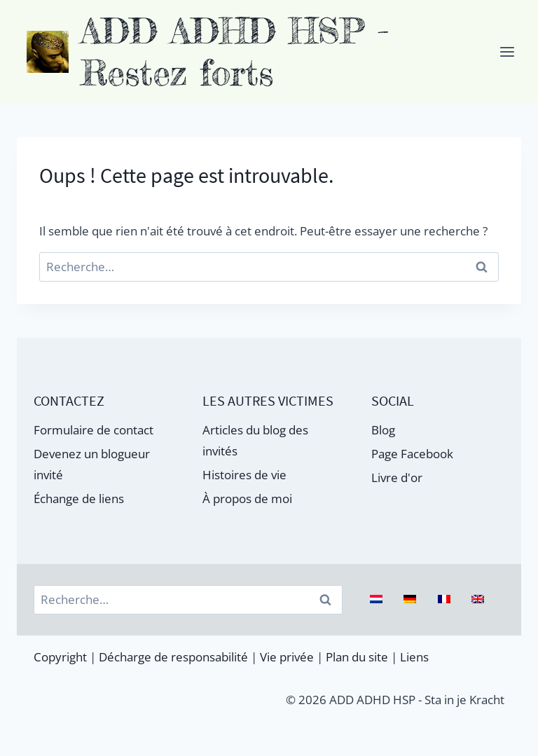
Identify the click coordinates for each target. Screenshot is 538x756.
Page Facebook (412, 454)
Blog (383, 430)
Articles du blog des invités (255, 441)
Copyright (60, 657)
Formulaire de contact (94, 430)
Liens (414, 657)
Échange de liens (79, 499)
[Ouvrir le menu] (507, 51)
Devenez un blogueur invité (92, 465)
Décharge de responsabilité (173, 657)
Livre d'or (397, 477)
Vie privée (287, 657)
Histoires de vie (244, 475)
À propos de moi (247, 499)
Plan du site (357, 657)
